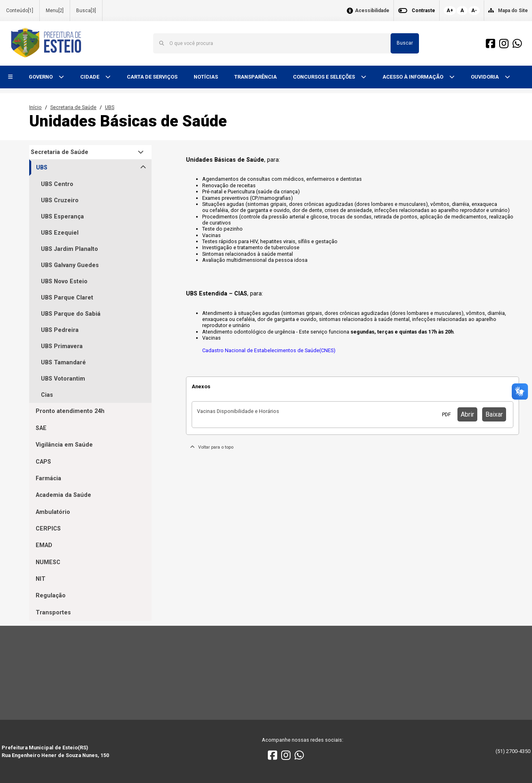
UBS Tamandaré (63, 363)
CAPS (43, 462)
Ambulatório (53, 512)
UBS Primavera (62, 346)
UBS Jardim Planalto (69, 249)
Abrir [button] (467, 414)
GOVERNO (41, 77)
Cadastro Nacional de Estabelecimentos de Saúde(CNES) (269, 350)
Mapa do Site (513, 11)
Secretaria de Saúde (73, 107)
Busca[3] (86, 11)
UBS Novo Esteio (64, 281)
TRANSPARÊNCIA (255, 77)
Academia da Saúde (63, 495)
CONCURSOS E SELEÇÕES (325, 77)
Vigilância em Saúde (64, 445)
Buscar (405, 43)
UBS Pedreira (60, 330)
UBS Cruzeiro (60, 200)
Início (35, 107)
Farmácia (48, 478)
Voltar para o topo (212, 447)
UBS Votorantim (63, 379)
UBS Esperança (62, 217)
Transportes (53, 613)
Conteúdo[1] (20, 11)
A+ (450, 11)
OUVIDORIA (485, 77)
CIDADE (90, 77)
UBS (110, 107)
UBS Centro (57, 184)
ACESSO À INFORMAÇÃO (413, 77)
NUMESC (48, 562)
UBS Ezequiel (60, 233)
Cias (47, 395)
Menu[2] (55, 11)
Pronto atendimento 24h (70, 411)
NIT (41, 579)
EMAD (44, 545)
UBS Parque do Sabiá (71, 314)
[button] (10, 77)
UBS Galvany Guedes (70, 265)
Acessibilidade (372, 11)
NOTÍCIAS (206, 77)
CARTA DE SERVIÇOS (152, 77)
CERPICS (48, 529)
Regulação (51, 596)
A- (474, 11)
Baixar (494, 414)
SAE (41, 428)
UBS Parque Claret (67, 298)
